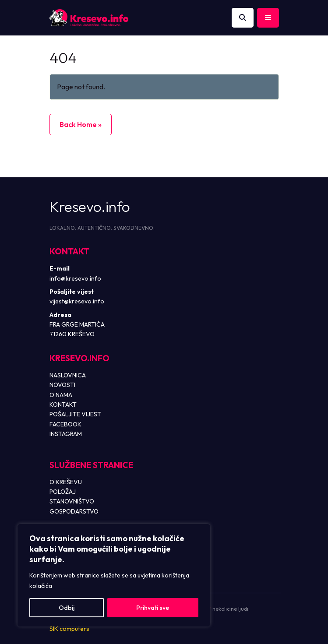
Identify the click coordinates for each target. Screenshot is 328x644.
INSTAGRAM (66, 434)
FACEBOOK (65, 424)
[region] (114, 575)
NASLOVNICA (68, 375)
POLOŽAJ (63, 492)
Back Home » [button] (81, 124)
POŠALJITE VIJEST (75, 414)
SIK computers (69, 629)
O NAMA (61, 395)
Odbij (67, 608)
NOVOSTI (62, 385)
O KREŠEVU (66, 482)
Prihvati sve (153, 608)
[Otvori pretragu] (243, 18)
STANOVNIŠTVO (72, 501)
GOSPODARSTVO (74, 511)
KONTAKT (63, 405)
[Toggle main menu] (268, 18)
